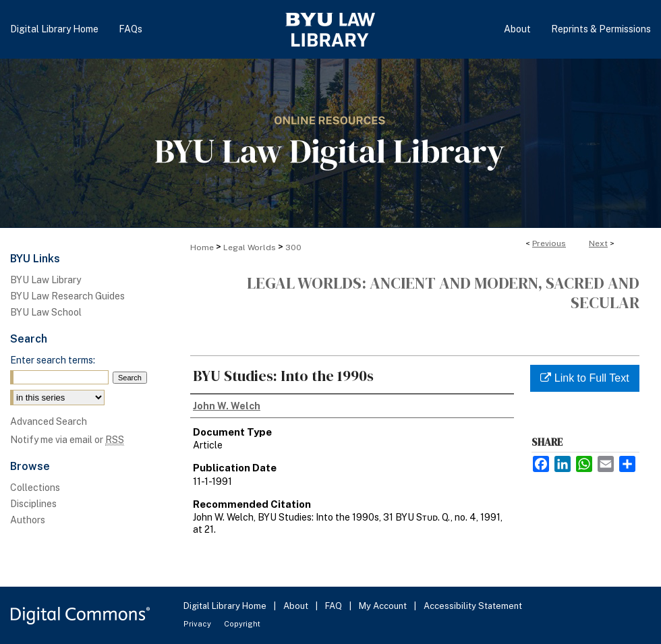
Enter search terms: (53, 360)
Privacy (198, 624)
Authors (28, 520)
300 (293, 247)
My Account (384, 606)
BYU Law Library (46, 280)
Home (202, 247)
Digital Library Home (226, 606)
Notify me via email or (67, 440)
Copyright (242, 624)
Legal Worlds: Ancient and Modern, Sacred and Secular (443, 293)
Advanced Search (49, 421)
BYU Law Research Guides (67, 296)
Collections (35, 488)
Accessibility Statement (473, 606)
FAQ (335, 606)
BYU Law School (46, 312)
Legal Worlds (250, 247)
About (297, 606)
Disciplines (33, 504)
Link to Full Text (584, 378)
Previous (549, 243)
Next (598, 243)
